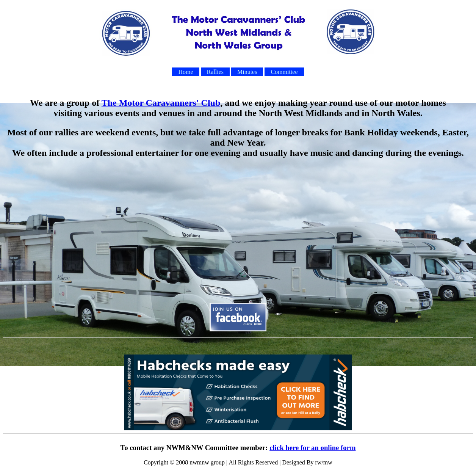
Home (186, 72)
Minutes (247, 72)
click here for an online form (312, 448)
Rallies (215, 72)
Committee (284, 72)
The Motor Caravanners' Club (161, 103)
